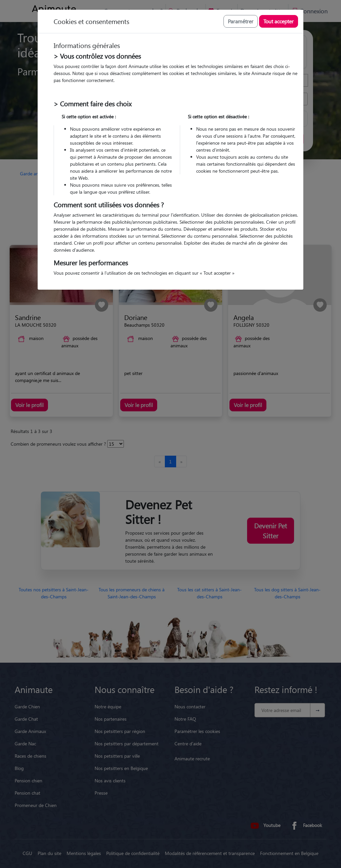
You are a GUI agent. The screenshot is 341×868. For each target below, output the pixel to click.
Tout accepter (279, 21)
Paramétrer (241, 21)
